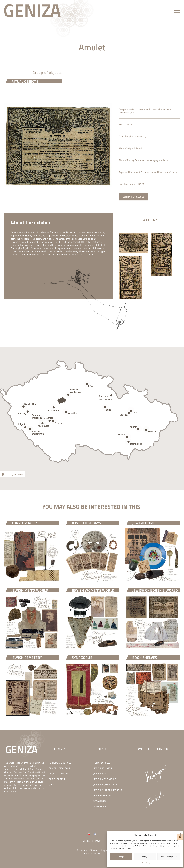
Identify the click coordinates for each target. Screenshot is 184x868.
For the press (57, 779)
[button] (178, 835)
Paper (131, 132)
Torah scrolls (102, 763)
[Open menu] (177, 11)
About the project (59, 774)
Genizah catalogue (60, 768)
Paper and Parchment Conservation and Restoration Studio (148, 179)
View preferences (169, 857)
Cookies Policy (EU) (92, 841)
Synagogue (100, 801)
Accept (121, 857)
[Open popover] (105, 407)
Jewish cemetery (103, 796)
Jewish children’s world (140, 117)
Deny (145, 857)
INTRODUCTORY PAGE (60, 763)
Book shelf (100, 807)
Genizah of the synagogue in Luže (151, 167)
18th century (140, 144)
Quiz (51, 785)
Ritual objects (25, 82)
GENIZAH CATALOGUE (133, 204)
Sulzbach (138, 155)
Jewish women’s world (107, 785)
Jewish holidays (103, 768)
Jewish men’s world (105, 779)
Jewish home (158, 117)
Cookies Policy (145, 863)
